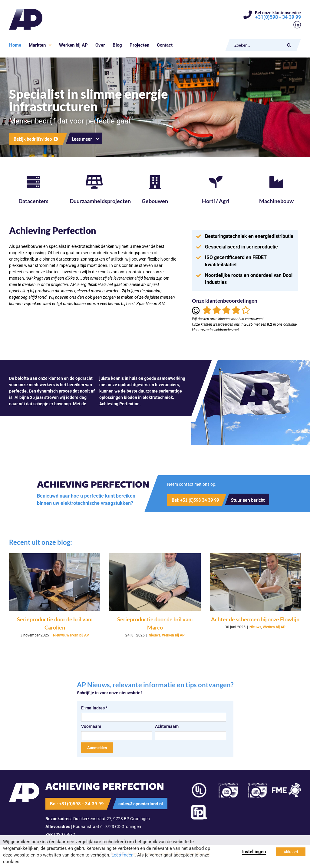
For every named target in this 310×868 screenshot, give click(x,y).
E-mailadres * (94, 708)
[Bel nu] (192, 500)
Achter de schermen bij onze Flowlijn (255, 619)
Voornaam (91, 726)
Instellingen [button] (254, 852)
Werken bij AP (78, 635)
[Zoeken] (289, 45)
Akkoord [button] (291, 852)
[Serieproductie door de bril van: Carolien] (55, 582)
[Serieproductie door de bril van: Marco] (155, 582)
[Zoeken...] (257, 45)
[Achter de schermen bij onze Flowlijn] (255, 582)
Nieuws (59, 635)
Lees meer (122, 855)
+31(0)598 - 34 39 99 (278, 17)
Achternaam (167, 726)
